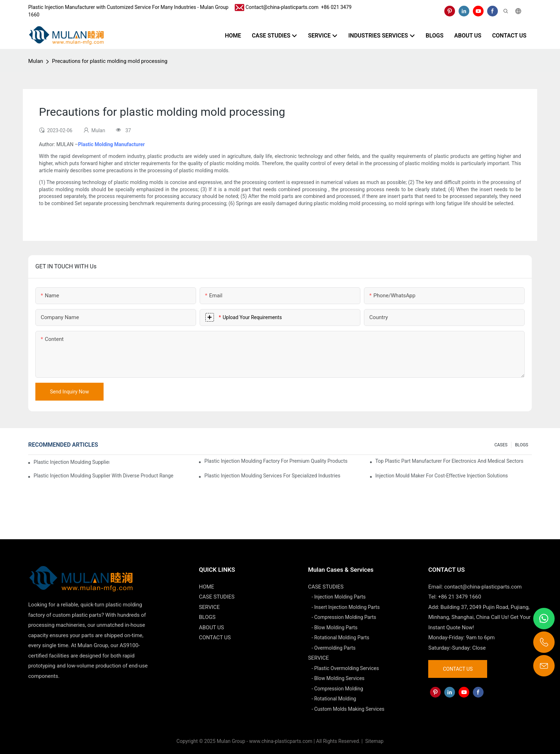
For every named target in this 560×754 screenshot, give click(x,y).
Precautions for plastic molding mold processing (109, 61)
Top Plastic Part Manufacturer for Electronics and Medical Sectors (449, 461)
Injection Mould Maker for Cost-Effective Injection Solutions (442, 476)
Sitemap (374, 741)
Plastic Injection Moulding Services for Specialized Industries (272, 476)
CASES (501, 445)
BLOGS (522, 445)
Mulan (36, 61)
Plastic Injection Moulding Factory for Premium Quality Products (276, 461)
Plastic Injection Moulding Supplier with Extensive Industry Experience (71, 462)
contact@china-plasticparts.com (483, 587)
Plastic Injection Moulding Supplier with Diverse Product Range (103, 476)
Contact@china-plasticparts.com (282, 7)
